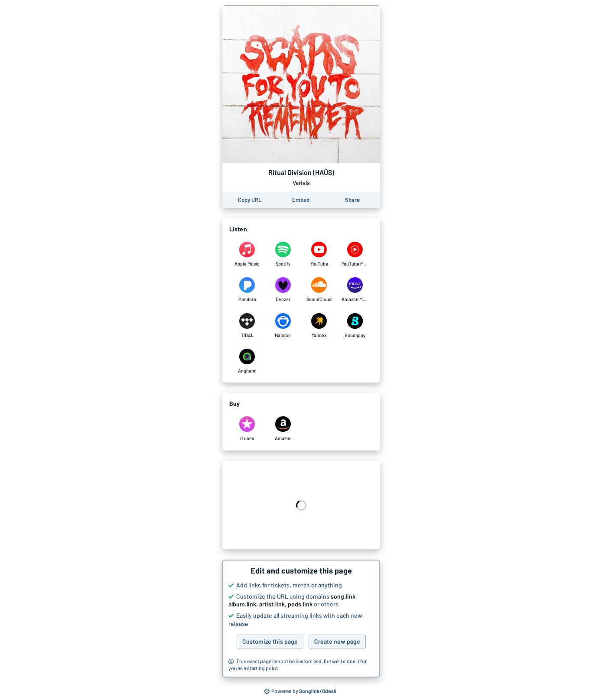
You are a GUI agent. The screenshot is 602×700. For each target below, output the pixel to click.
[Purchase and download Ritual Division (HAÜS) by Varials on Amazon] (283, 429)
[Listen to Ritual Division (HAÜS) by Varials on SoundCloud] (319, 290)
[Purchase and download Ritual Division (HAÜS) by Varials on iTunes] (247, 429)
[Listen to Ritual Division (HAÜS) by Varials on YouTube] (319, 254)
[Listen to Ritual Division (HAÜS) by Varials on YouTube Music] (355, 254)
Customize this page (270, 641)
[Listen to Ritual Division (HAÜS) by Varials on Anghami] (247, 361)
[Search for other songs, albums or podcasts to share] (300, 691)
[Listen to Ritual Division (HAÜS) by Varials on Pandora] (247, 290)
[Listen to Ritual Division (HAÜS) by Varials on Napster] (283, 326)
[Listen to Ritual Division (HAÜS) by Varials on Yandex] (319, 326)
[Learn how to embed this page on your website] (301, 200)
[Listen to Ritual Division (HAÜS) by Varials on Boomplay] (355, 326)
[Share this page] (352, 200)
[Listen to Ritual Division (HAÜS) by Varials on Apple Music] (247, 254)
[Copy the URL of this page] (250, 200)
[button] (301, 619)
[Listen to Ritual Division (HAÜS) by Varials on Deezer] (283, 290)
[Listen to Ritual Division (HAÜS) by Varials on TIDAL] (247, 326)
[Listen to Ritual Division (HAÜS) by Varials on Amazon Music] (355, 290)
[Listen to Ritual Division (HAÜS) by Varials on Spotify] (283, 254)
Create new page (337, 641)
